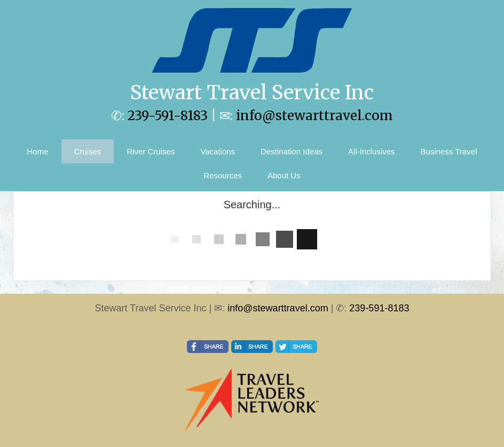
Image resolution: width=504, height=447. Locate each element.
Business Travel (449, 151)
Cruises (88, 151)
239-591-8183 (168, 116)
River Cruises (151, 151)
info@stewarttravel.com (314, 116)
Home (38, 151)
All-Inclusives (372, 151)
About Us (284, 175)
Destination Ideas (292, 151)
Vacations (218, 151)
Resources (223, 175)
